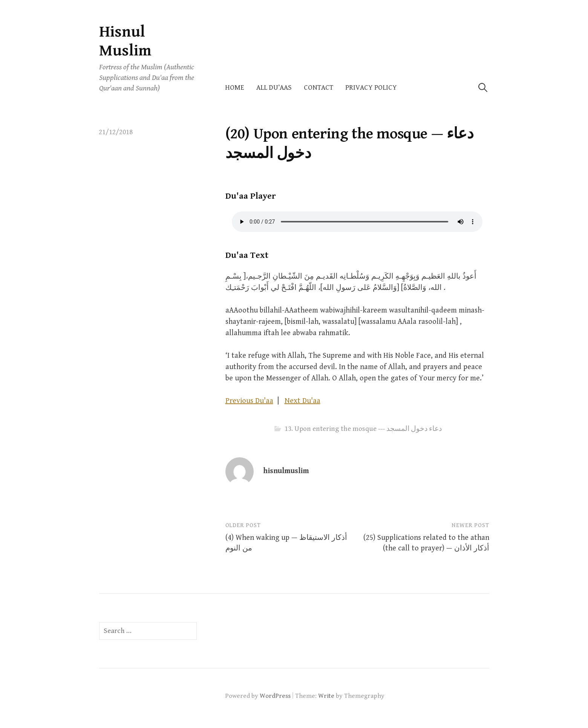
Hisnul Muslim (125, 41)
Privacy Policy (371, 88)
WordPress (275, 696)
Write (326, 696)
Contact (318, 88)
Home (235, 88)
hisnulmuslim (286, 471)
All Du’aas (274, 88)
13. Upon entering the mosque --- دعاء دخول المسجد (363, 429)
